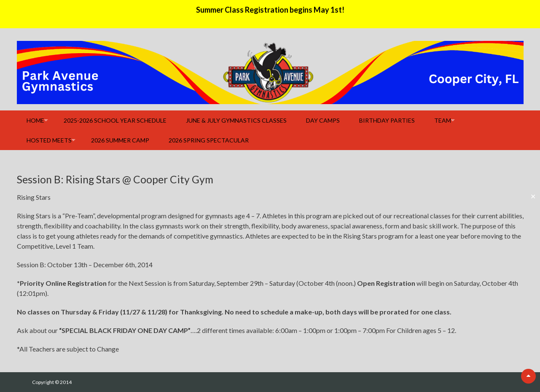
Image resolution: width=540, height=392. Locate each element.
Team (443, 120)
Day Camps (323, 120)
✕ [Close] (533, 196)
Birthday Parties (387, 120)
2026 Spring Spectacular (209, 140)
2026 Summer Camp (120, 140)
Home (35, 120)
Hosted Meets (49, 140)
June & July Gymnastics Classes (236, 120)
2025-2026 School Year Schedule (115, 120)
